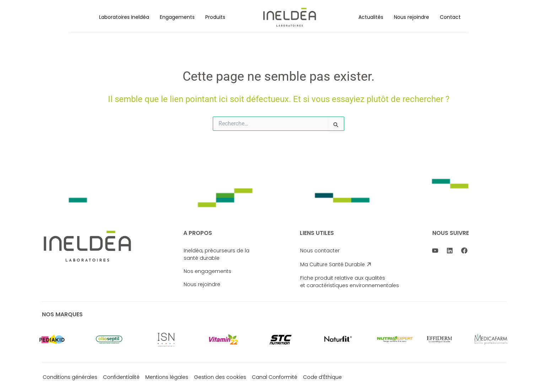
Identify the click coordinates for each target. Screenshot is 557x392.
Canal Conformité (275, 377)
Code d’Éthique (322, 377)
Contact (450, 17)
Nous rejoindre (412, 17)
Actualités (371, 17)
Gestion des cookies (220, 377)
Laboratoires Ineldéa (124, 17)
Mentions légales (167, 377)
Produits (215, 17)
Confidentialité (121, 377)
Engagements (177, 17)
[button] (124, 17)
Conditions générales (70, 377)
